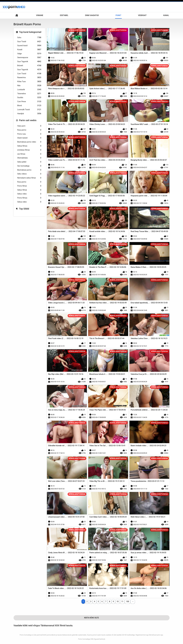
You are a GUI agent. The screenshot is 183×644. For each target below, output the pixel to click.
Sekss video (29, 194)
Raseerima (29, 78)
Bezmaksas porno (29, 170)
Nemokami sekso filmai (29, 178)
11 (122, 601)
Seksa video (29, 202)
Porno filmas (29, 198)
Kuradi (29, 50)
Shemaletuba (29, 158)
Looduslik (29, 90)
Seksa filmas (29, 146)
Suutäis (29, 98)
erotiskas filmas (29, 150)
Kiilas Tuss (29, 82)
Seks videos (29, 174)
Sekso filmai (29, 190)
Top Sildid (24, 209)
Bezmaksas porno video (29, 142)
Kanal (166, 15)
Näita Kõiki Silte (91, 618)
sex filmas (29, 154)
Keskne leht (17, 15)
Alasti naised (29, 138)
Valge (29, 54)
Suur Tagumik (29, 62)
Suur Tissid (29, 42)
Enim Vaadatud (92, 15)
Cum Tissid (29, 74)
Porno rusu (29, 134)
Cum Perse (29, 102)
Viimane (40, 15)
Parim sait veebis (28, 120)
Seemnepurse (29, 58)
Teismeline (29, 94)
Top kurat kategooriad (30, 32)
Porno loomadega (84, 639)
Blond (29, 106)
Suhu (29, 38)
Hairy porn (29, 126)
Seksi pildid (29, 162)
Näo (29, 86)
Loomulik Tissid (29, 110)
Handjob (29, 114)
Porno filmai (29, 186)
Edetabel (64, 15)
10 (118, 601)
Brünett (29, 66)
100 (128, 601)
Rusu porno (29, 130)
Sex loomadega (29, 166)
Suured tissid (29, 46)
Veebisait (142, 15)
